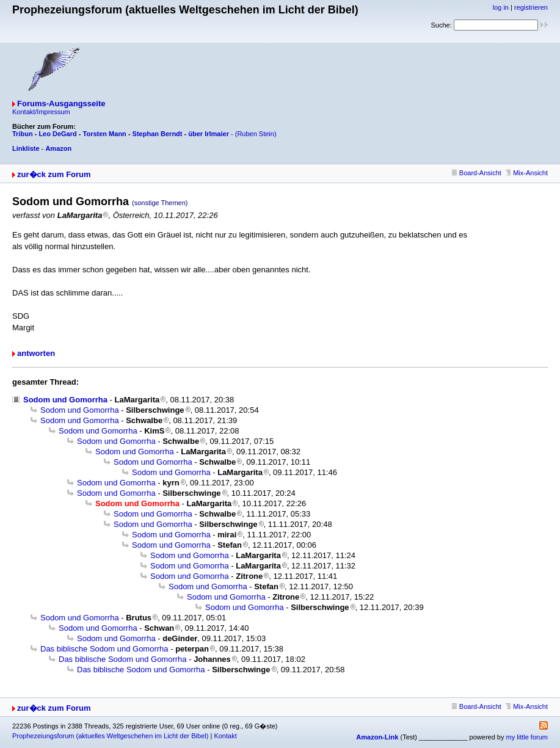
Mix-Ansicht (527, 173)
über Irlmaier (209, 134)
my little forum (527, 737)
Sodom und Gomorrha (65, 400)
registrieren (531, 7)
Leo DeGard (57, 134)
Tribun (23, 134)
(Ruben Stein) (256, 134)
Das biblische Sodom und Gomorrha (104, 649)
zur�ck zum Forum (54, 174)
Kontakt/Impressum (41, 112)
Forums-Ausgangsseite (61, 103)
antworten (36, 353)
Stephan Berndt (158, 134)
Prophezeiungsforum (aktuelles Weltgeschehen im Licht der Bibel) (110, 736)
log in (501, 7)
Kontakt (225, 736)
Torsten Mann (105, 134)
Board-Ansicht (477, 173)
